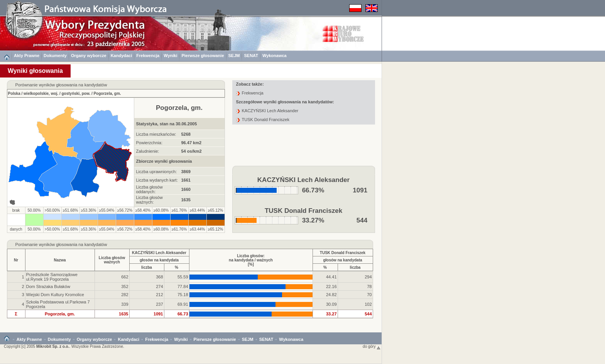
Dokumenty (55, 56)
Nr (16, 260)
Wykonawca (275, 56)
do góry (372, 346)
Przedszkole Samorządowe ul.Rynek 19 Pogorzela (52, 277)
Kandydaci (122, 56)
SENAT (251, 56)
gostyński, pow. (76, 94)
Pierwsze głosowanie (203, 56)
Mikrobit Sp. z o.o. (53, 346)
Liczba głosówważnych (112, 260)
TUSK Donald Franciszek (266, 120)
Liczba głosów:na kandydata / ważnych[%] (251, 260)
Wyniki (170, 56)
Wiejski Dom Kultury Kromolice (55, 295)
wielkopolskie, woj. (41, 94)
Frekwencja (148, 56)
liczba (147, 267)
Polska (14, 94)
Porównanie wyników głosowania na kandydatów (61, 244)
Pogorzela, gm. (107, 94)
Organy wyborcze (89, 56)
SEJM (234, 56)
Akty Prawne (27, 56)
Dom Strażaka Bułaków (48, 286)
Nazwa (60, 260)
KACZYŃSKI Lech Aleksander (270, 111)
